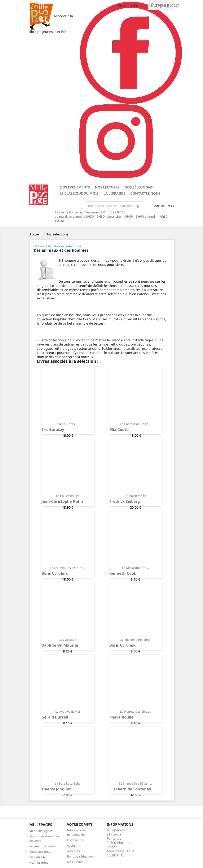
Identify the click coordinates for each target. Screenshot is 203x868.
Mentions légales (41, 831)
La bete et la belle (68, 783)
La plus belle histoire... (136, 640)
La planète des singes (135, 711)
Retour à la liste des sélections (58, 246)
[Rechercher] (114, 206)
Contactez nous (145, 193)
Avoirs (71, 845)
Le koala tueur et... (136, 568)
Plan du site (38, 857)
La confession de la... (136, 424)
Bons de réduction (80, 856)
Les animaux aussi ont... (68, 568)
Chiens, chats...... (68, 424)
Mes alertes (75, 862)
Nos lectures (107, 187)
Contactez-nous (40, 852)
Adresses (73, 851)
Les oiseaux (68, 640)
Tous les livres (163, 205)
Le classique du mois (79, 193)
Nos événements (75, 187)
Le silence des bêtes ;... (135, 783)
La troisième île (135, 496)
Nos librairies (39, 862)
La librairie (114, 193)
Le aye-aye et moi (68, 711)
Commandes (76, 840)
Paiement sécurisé (42, 846)
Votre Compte (80, 824)
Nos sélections (139, 187)
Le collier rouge (68, 496)
